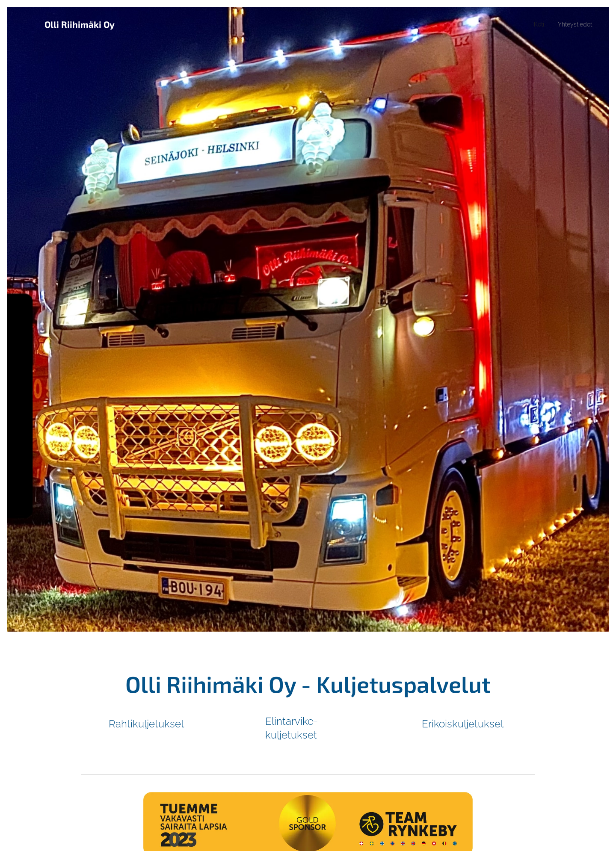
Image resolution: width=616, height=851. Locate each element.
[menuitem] (535, 24)
